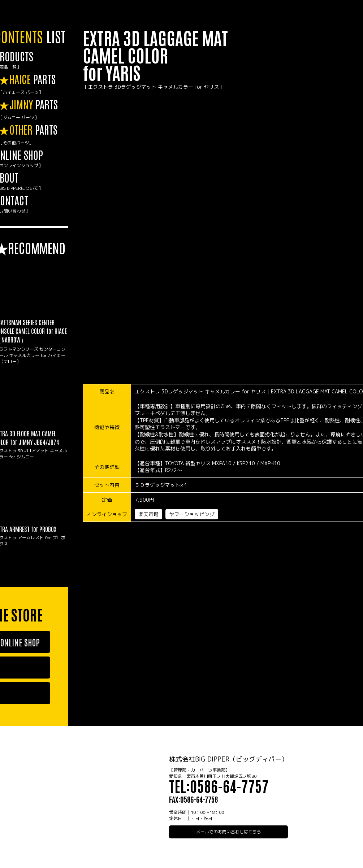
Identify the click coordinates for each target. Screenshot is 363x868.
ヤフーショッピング (192, 514)
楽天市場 (148, 514)
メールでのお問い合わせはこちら (229, 832)
